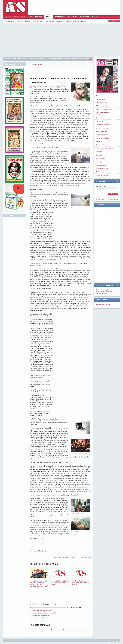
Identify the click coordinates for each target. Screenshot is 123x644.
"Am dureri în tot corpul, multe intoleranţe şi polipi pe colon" (81, 576)
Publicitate (73, 17)
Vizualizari (61, 557)
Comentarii (86, 557)
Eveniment (100, 118)
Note (74, 557)
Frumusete (100, 121)
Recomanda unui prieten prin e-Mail (44, 613)
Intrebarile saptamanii (104, 125)
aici (62, 630)
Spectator (99, 155)
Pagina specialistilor (103, 138)
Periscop (99, 141)
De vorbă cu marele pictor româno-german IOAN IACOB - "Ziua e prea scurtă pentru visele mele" (39, 577)
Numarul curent (36, 17)
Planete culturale (57, 59)
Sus (117, 641)
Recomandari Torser (103, 304)
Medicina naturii (38, 21)
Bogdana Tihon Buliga (39, 551)
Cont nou (101, 199)
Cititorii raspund (101, 106)
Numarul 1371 (42, 59)
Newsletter (85, 17)
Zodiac (98, 172)
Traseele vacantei (102, 168)
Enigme (60, 21)
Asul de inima (10, 21)
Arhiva (49, 17)
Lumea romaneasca (23, 21)
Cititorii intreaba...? (103, 102)
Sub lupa (99, 162)
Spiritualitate (50, 21)
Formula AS (12, 59)
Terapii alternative (102, 165)
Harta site (111, 641)
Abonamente (60, 17)
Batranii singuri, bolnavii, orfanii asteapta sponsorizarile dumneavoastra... (107, 292)
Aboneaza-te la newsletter (41, 615)
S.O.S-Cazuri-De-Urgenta (105, 148)
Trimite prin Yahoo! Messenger (42, 611)
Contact (95, 17)
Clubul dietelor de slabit (104, 109)
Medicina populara (79, 21)
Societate (99, 152)
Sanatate (68, 21)
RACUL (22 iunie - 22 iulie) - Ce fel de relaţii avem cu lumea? (60, 576)
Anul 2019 (30, 59)
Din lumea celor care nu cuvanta (104, 114)
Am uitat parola (113, 199)
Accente (99, 96)
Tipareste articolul (38, 618)
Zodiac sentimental (102, 175)
